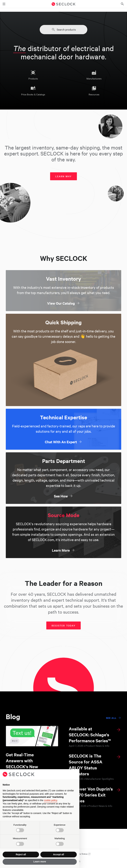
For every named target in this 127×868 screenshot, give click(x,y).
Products (33, 75)
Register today (63, 625)
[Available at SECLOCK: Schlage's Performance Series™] (95, 737)
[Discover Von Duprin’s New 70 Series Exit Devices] (95, 797)
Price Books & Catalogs (33, 91)
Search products (64, 30)
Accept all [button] (59, 854)
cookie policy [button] (51, 800)
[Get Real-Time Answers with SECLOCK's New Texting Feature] (32, 753)
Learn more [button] (40, 862)
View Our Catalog (64, 303)
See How (63, 496)
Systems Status (82, 854)
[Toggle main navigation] (4, 4)
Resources (94, 91)
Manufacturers (94, 75)
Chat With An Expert (63, 442)
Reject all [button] (21, 854)
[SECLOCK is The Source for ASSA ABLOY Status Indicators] (95, 767)
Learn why (63, 176)
